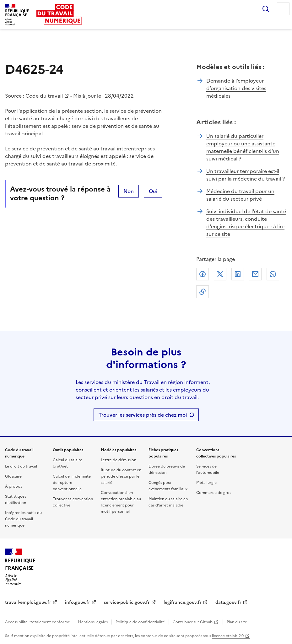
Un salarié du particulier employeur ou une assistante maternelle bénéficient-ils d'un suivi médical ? (243, 147)
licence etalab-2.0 (228, 636)
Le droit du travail (21, 466)
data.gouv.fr (228, 602)
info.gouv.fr (78, 602)
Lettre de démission (119, 460)
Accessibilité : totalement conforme (38, 622)
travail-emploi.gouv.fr (28, 602)
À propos (14, 486)
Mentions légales (93, 622)
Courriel (255, 274)
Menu (283, 9)
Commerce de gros (214, 493)
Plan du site (237, 622)
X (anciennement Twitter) (220, 274)
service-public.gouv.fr (127, 602)
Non (129, 191)
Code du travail (44, 96)
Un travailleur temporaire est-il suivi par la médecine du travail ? (246, 175)
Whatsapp (273, 274)
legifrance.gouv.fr (183, 602)
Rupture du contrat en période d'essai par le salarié (121, 476)
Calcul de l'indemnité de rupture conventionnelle (72, 483)
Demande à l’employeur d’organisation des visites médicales (236, 88)
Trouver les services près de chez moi (143, 415)
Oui (153, 191)
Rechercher (266, 9)
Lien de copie (203, 292)
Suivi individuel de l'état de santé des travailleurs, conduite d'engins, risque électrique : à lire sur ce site (246, 223)
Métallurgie (206, 483)
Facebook (203, 274)
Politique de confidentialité (140, 622)
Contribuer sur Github (193, 622)
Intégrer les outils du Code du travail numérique (23, 519)
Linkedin (238, 274)
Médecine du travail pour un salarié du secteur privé (240, 195)
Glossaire (13, 476)
